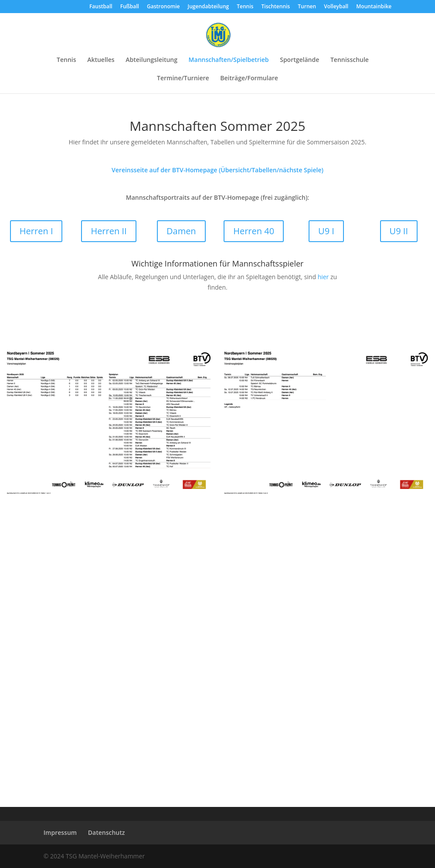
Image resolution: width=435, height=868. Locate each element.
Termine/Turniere (183, 79)
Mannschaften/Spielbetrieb (229, 60)
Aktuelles (101, 60)
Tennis (245, 7)
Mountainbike (374, 7)
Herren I (36, 231)
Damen (181, 231)
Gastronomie (163, 7)
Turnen (307, 7)
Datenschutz (107, 832)
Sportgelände (299, 60)
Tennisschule (350, 60)
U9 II (399, 231)
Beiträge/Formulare (249, 79)
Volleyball (336, 7)
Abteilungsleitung (151, 60)
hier (323, 277)
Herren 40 (254, 231)
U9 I (326, 231)
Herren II (109, 231)
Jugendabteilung (209, 7)
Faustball (101, 7)
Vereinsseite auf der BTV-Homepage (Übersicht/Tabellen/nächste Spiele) (217, 170)
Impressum (60, 832)
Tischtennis (276, 7)
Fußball (130, 7)
